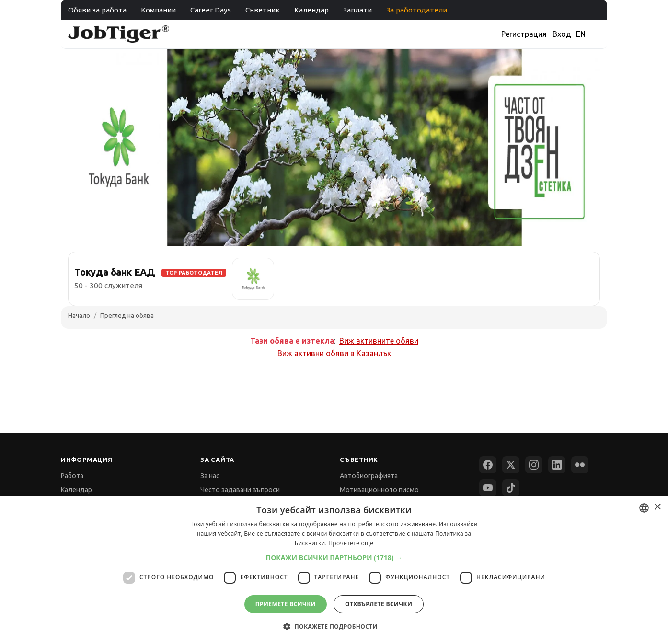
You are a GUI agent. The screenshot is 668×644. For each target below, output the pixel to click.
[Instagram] (534, 465)
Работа (72, 476)
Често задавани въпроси (240, 490)
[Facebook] (488, 465)
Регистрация (524, 34)
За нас (210, 476)
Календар (311, 10)
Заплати (357, 10)
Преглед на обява (127, 315)
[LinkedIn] (557, 465)
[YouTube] (488, 488)
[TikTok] (511, 488)
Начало (79, 315)
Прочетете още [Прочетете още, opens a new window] (351, 543)
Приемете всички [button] (286, 604)
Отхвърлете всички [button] (379, 604)
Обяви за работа (97, 10)
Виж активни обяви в (334, 353)
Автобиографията (369, 476)
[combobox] (644, 508)
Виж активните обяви (379, 341)
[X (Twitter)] (511, 465)
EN (581, 34)
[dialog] (334, 570)
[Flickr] (580, 465)
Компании (158, 10)
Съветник (263, 10)
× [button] (657, 507)
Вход (562, 34)
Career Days (211, 10)
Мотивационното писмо (379, 490)
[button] (334, 558)
